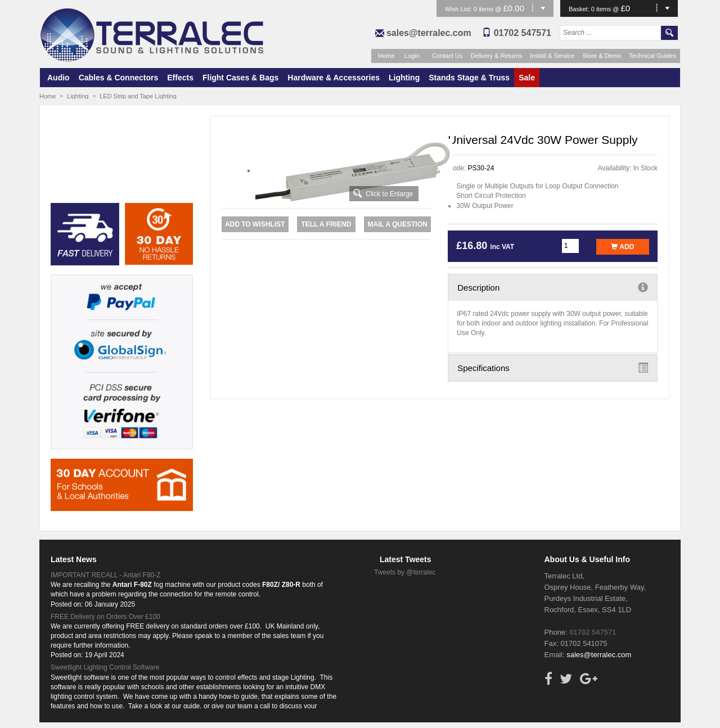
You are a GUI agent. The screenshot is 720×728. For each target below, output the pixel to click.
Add (622, 247)
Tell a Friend (326, 224)
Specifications (553, 368)
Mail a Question (397, 224)
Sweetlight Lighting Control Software (105, 667)
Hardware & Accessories (334, 78)
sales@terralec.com (429, 33)
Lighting (404, 78)
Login (412, 56)
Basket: (580, 9)
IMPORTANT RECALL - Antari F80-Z (106, 575)
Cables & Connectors (119, 78)
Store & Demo (602, 56)
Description (553, 287)
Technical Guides (652, 56)
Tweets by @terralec (405, 572)
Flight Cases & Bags (240, 78)
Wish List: (459, 9)
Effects (180, 78)
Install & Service (552, 56)
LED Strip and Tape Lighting (138, 96)
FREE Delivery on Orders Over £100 (105, 617)
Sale (527, 78)
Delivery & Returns (497, 56)
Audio (58, 78)
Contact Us (447, 56)
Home (386, 56)
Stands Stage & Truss (469, 78)
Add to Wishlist (255, 224)
